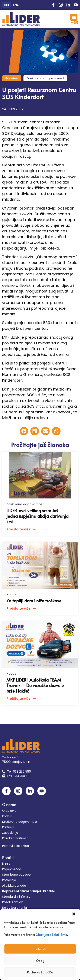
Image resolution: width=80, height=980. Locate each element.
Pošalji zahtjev (12, 902)
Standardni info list (16, 897)
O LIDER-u (9, 811)
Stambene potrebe (16, 875)
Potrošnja (9, 880)
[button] (74, 914)
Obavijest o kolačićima (51, 935)
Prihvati (40, 949)
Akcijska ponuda (14, 886)
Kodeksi (8, 816)
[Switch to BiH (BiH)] (7, 5)
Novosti (12, 594)
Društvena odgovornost (45, 78)
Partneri (8, 827)
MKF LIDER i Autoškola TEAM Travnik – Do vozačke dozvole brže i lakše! (35, 685)
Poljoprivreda (12, 869)
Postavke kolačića (40, 972)
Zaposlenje (10, 833)
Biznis (6, 864)
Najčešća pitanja (15, 908)
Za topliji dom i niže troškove (34, 601)
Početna (12, 78)
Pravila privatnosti (15, 838)
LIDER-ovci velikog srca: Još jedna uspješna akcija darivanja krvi (37, 516)
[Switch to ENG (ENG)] (16, 5)
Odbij (40, 960)
